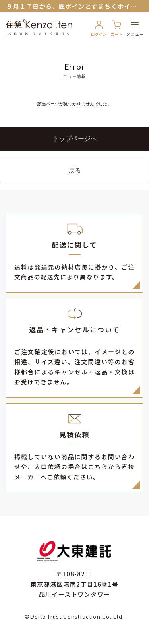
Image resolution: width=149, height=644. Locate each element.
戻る (75, 171)
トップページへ (75, 139)
